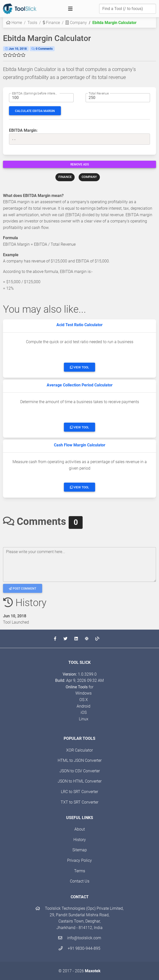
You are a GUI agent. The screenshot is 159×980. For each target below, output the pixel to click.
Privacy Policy (79, 860)
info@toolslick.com (80, 938)
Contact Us (80, 881)
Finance (51, 23)
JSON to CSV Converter (80, 771)
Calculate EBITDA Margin (35, 111)
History (80, 840)
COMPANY (89, 177)
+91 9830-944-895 (79, 948)
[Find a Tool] (128, 9)
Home (14, 23)
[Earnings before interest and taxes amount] (41, 98)
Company (76, 23)
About (80, 829)
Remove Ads (80, 164)
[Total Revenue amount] (118, 98)
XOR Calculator (79, 750)
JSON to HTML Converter (80, 781)
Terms (80, 871)
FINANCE (65, 177)
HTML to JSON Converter (80, 760)
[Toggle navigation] (70, 9)
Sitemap (80, 850)
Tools (32, 23)
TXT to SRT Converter (79, 802)
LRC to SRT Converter (79, 792)
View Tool (79, 367)
